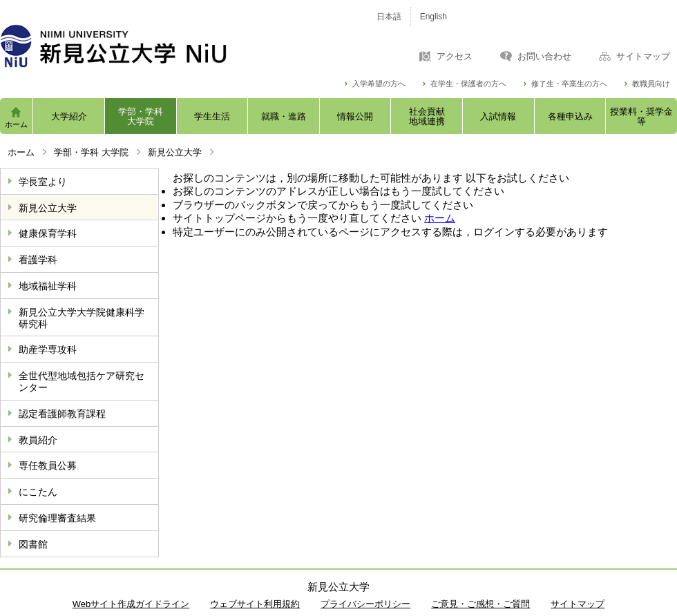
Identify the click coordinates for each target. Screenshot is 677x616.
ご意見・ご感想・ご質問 (480, 604)
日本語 (389, 17)
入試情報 (498, 116)
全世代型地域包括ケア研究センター (82, 382)
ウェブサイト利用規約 (255, 604)
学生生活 (212, 116)
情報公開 (355, 116)
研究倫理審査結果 (57, 518)
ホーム (16, 124)
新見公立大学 (175, 152)
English (433, 17)
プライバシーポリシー (365, 604)
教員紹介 (38, 440)
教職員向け (651, 84)
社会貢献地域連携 (427, 116)
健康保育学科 (48, 233)
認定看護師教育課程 (62, 414)
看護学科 (38, 260)
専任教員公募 (48, 465)
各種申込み (570, 116)
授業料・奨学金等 (641, 116)
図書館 (33, 544)
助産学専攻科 (48, 349)
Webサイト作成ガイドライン (131, 604)
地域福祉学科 (48, 286)
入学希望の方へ (379, 84)
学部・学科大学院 (141, 116)
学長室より (43, 182)
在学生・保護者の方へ (468, 84)
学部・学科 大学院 (91, 152)
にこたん (38, 492)
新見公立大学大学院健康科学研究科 (82, 318)
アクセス (455, 57)
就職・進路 (284, 116)
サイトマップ (643, 57)
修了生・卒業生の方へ (569, 84)
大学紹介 (69, 116)
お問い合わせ (544, 57)
